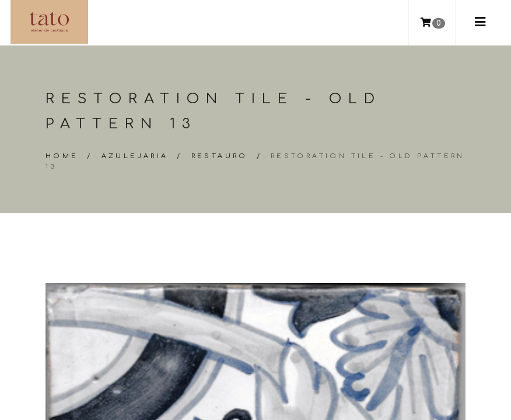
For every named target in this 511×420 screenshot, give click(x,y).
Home (62, 156)
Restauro (220, 156)
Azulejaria (135, 156)
